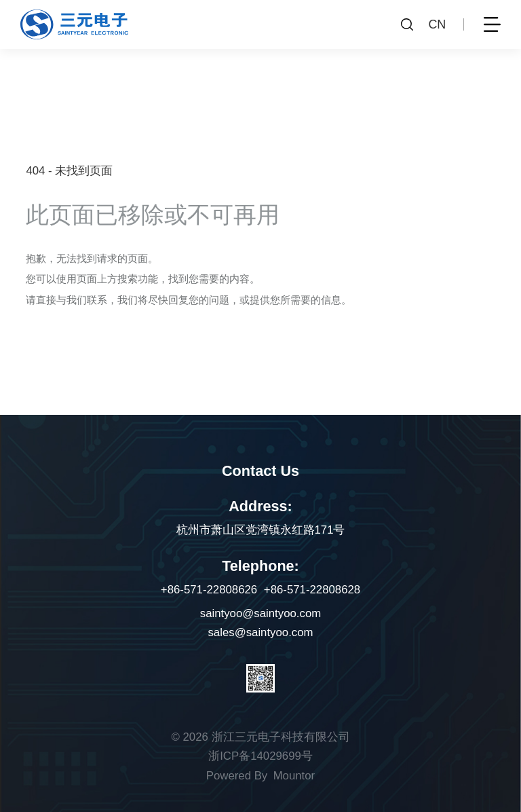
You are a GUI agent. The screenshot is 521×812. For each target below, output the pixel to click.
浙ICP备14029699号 (260, 756)
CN (437, 24)
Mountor (294, 776)
